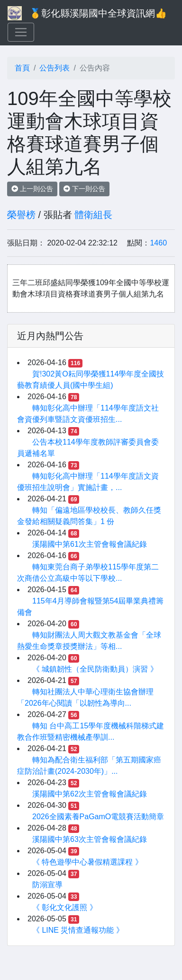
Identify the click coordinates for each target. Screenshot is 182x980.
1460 (158, 243)
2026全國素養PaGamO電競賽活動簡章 (98, 817)
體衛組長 (93, 215)
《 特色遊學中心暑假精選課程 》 (87, 862)
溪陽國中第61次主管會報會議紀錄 (90, 544)
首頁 (22, 68)
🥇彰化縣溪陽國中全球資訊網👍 (98, 13)
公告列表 (55, 68)
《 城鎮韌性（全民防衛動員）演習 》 (95, 669)
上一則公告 (32, 189)
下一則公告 (84, 189)
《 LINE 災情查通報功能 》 (78, 930)
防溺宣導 (47, 885)
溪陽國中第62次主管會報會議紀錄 (90, 794)
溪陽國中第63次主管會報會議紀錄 (90, 839)
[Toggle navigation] (21, 32)
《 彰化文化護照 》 (65, 907)
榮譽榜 (21, 215)
